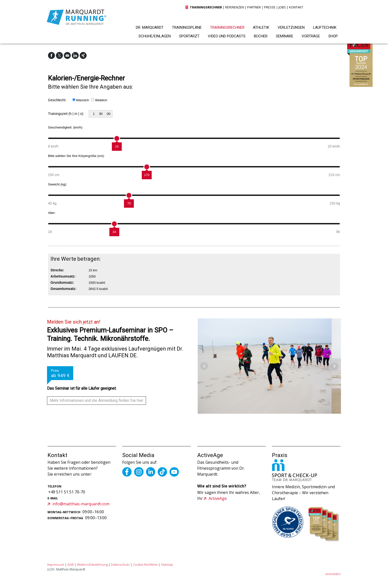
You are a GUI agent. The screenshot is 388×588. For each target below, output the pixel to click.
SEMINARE (285, 36)
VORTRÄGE (311, 36)
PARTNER (254, 7)
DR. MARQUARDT (150, 27)
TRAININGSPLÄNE (187, 27)
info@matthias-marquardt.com (81, 504)
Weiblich (101, 100)
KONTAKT (296, 7)
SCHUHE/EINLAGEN (155, 36)
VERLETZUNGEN (291, 27)
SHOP (333, 36)
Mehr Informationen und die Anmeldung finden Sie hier (97, 400)
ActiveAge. (218, 498)
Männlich (83, 100)
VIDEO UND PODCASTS (227, 36)
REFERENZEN (235, 7)
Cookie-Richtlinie (145, 564)
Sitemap (167, 564)
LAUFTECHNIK (325, 27)
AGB (71, 564)
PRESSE (270, 7)
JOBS (282, 7)
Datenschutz (120, 564)
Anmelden (333, 574)
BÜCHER (261, 36)
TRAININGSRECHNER (227, 27)
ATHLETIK (261, 27)
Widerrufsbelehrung (92, 564)
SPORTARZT (189, 36)
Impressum (56, 564)
